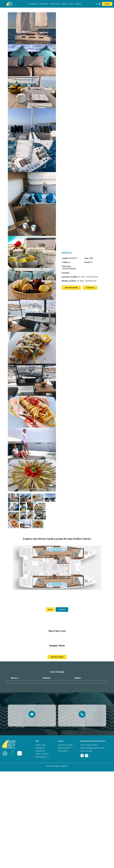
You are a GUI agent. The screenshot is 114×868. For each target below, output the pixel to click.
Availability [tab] (62, 609)
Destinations (44, 4)
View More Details (71, 288)
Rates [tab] (50, 609)
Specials (78, 4)
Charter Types (55, 4)
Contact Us (90, 288)
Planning (64, 4)
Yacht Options (33, 4)
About (71, 4)
